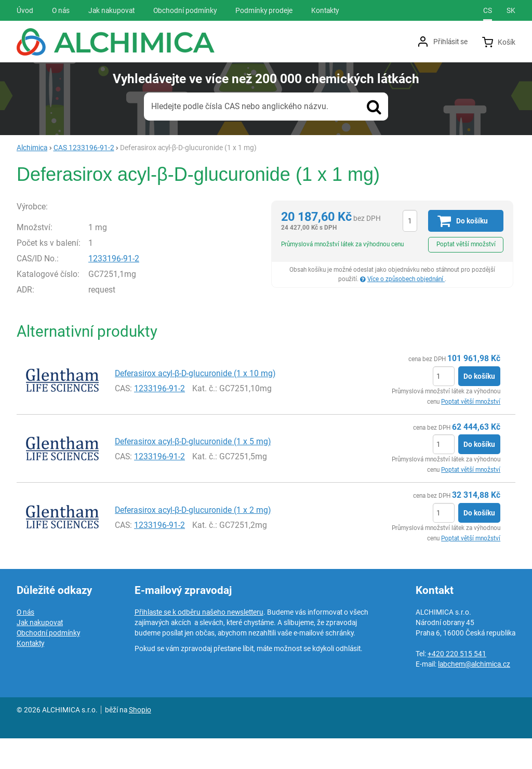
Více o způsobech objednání (406, 279)
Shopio (140, 740)
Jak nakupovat (40, 653)
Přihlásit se (450, 42)
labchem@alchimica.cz (474, 695)
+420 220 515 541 (457, 684)
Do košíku (479, 407)
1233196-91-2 (140, 295)
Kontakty (30, 674)
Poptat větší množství (466, 244)
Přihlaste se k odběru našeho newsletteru (199, 643)
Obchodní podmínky (48, 664)
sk (511, 10)
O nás (25, 643)
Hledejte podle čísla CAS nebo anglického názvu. (240, 106)
